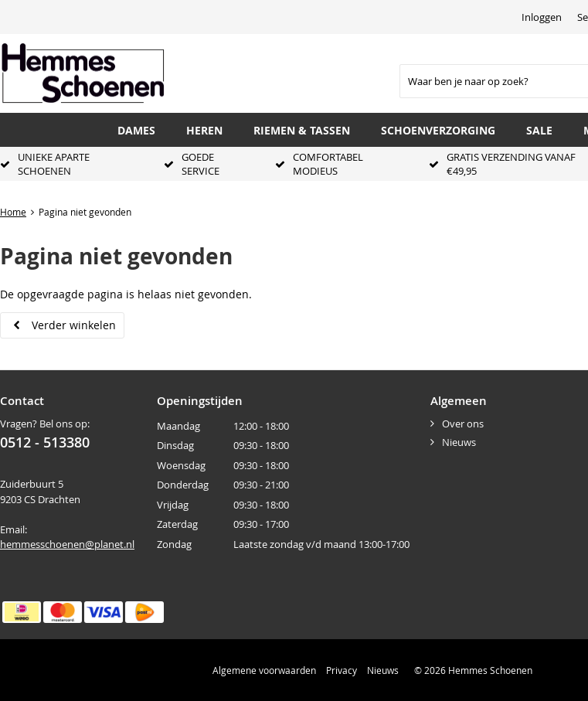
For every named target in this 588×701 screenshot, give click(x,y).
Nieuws (459, 442)
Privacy (342, 670)
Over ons (463, 424)
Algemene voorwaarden (264, 670)
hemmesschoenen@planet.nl (67, 544)
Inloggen (542, 17)
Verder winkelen (74, 325)
